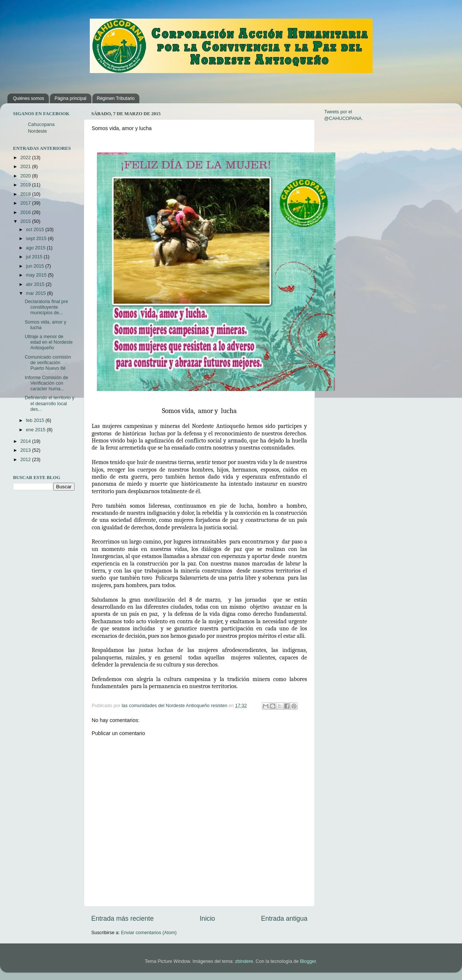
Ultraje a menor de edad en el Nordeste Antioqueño (48, 342)
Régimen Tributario (116, 98)
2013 (26, 450)
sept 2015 (37, 239)
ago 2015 (37, 248)
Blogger (308, 961)
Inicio (207, 918)
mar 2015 (37, 293)
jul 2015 (35, 257)
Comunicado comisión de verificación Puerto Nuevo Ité (48, 363)
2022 (26, 158)
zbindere (244, 961)
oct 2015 (36, 230)
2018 (26, 194)
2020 (26, 176)
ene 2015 (37, 430)
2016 (26, 212)
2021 (26, 167)
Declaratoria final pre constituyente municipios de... (46, 307)
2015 (26, 221)
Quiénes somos (29, 98)
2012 (26, 460)
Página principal (70, 98)
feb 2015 (36, 420)
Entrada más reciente (123, 918)
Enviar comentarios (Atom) (149, 933)
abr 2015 (36, 284)
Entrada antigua (284, 918)
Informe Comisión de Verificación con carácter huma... (46, 383)
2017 (26, 203)
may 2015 (37, 275)
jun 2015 (36, 266)
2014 (26, 441)
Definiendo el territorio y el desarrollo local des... (49, 403)
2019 (26, 185)
